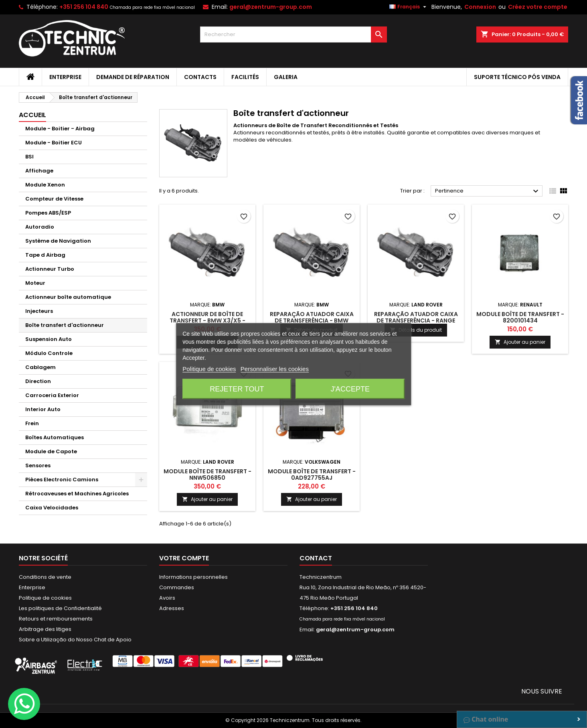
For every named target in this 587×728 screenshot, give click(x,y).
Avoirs (167, 598)
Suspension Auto (49, 339)
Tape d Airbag (45, 255)
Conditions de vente (45, 577)
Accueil (32, 115)
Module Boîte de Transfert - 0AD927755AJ (312, 475)
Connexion (480, 7)
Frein (32, 423)
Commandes (177, 587)
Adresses (172, 608)
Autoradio (40, 227)
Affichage (39, 171)
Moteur (35, 283)
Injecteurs (39, 311)
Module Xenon (45, 185)
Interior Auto (43, 409)
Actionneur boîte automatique (68, 297)
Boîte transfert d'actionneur (65, 325)
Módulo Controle (49, 353)
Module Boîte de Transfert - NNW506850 (207, 475)
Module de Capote (51, 451)
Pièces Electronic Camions (62, 480)
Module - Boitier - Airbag (60, 129)
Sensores (38, 465)
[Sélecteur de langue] (409, 7)
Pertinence (488, 191)
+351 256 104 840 (84, 7)
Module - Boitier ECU (54, 143)
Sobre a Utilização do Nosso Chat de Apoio (75, 640)
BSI (29, 157)
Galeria (286, 77)
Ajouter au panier (520, 342)
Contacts (200, 77)
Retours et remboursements (56, 619)
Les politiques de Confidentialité (60, 608)
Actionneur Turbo (50, 269)
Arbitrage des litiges (45, 629)
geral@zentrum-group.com (271, 7)
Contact (316, 558)
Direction (38, 381)
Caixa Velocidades (52, 508)
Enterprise (65, 77)
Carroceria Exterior (52, 395)
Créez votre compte (538, 7)
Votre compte (184, 558)
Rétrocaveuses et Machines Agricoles (77, 494)
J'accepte (350, 389)
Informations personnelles (193, 577)
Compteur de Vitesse (54, 199)
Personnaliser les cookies (275, 368)
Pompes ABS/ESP (48, 213)
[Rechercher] (294, 34)
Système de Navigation (58, 241)
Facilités (245, 77)
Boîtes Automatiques (55, 437)
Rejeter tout (237, 389)
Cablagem (40, 367)
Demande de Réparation (133, 77)
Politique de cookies (45, 598)
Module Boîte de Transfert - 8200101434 (520, 317)
